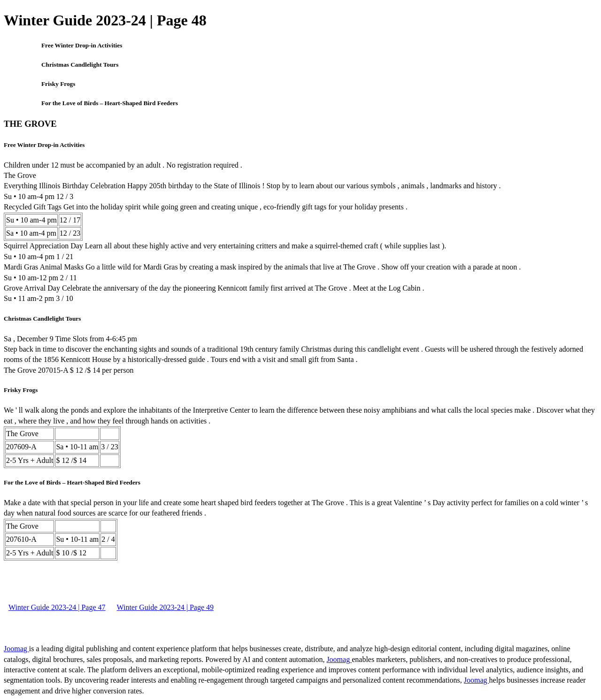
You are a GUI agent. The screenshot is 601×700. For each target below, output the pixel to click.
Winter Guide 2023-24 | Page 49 (166, 607)
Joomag (16, 649)
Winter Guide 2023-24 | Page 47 (57, 607)
